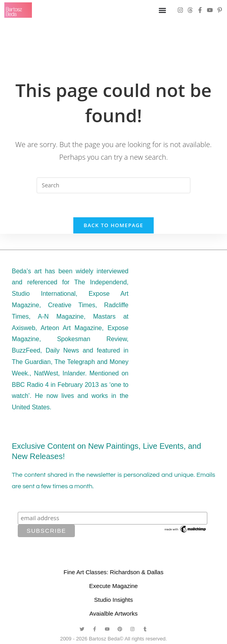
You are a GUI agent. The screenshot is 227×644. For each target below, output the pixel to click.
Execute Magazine (113, 586)
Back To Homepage (113, 225)
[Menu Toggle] (162, 10)
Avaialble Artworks (113, 613)
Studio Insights (113, 600)
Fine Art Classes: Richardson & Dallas (113, 572)
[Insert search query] (113, 185)
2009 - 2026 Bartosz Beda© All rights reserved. (113, 639)
